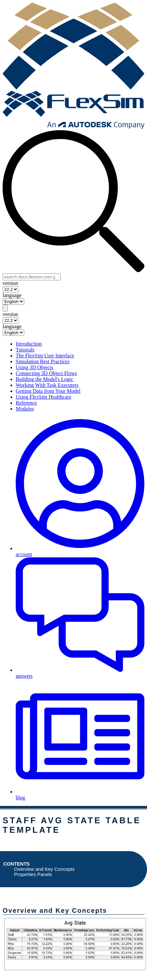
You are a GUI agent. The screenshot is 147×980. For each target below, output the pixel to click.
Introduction (29, 344)
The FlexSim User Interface (45, 356)
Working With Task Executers (47, 385)
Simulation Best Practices (43, 361)
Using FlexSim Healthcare (44, 397)
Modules (25, 409)
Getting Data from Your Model (48, 391)
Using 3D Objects (35, 367)
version (10, 283)
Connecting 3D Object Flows (46, 373)
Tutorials (25, 350)
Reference (26, 403)
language (12, 295)
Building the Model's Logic (45, 379)
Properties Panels (33, 874)
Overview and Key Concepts (44, 869)
